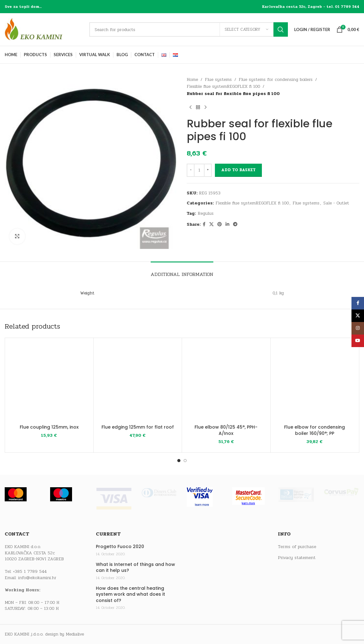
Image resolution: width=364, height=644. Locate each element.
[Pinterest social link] (220, 224)
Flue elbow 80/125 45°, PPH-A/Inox (226, 430)
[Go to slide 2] (185, 461)
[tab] (182, 271)
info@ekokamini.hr (37, 578)
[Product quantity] (199, 170)
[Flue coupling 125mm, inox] (49, 382)
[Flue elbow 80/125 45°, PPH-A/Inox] (226, 382)
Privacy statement (297, 558)
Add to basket (238, 170)
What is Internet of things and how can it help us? (135, 568)
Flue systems (218, 79)
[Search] (189, 29)
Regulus (206, 213)
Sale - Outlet (336, 203)
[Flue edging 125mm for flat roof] (138, 382)
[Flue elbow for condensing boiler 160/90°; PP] (315, 382)
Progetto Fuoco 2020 (120, 547)
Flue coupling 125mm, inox (49, 427)
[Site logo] (44, 29)
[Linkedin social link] (227, 224)
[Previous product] (190, 107)
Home (192, 79)
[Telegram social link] (235, 224)
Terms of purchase (297, 547)
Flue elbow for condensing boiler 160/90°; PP (315, 430)
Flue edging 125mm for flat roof (138, 427)
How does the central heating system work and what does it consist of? (130, 594)
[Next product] (205, 107)
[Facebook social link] (204, 224)
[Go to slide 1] (179, 461)
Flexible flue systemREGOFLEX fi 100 (223, 86)
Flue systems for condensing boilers (276, 79)
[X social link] (211, 224)
